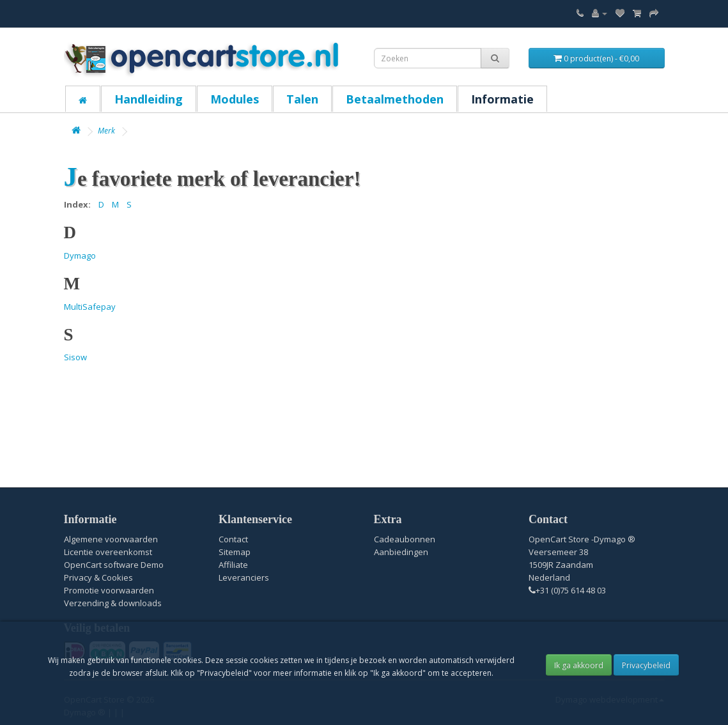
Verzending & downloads (113, 603)
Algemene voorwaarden (111, 539)
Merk (106, 131)
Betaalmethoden (395, 99)
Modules (235, 99)
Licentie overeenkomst (108, 552)
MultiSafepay (90, 307)
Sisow (75, 357)
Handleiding (149, 99)
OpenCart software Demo (114, 565)
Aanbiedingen (401, 552)
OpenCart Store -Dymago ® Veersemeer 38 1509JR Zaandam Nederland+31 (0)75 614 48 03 (582, 565)
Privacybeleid (646, 665)
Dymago (80, 256)
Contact (233, 539)
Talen (302, 99)
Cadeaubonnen (405, 539)
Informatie (502, 99)
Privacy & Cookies (98, 577)
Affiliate (233, 565)
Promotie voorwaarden (109, 590)
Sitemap (235, 552)
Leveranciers (244, 577)
